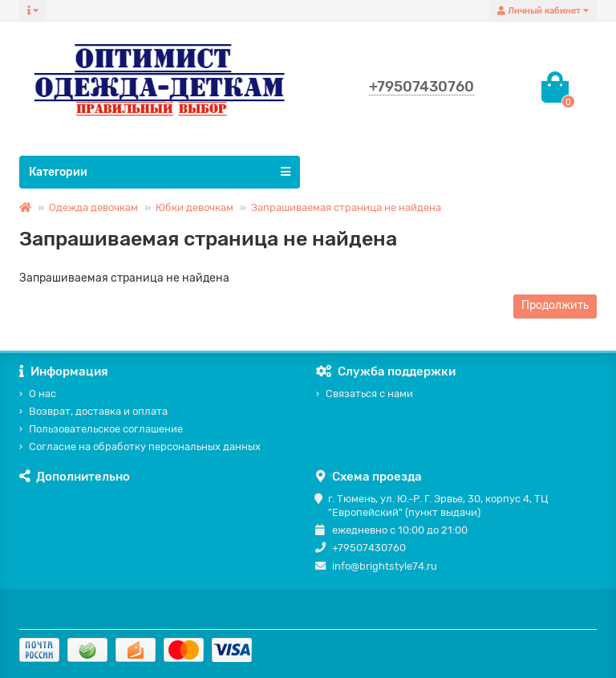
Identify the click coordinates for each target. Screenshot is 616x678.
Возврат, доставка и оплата (98, 411)
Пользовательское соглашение (106, 429)
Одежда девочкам (93, 207)
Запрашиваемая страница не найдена (346, 207)
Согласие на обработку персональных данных (145, 447)
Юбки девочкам (195, 207)
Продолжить (555, 305)
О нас (43, 394)
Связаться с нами (369, 394)
